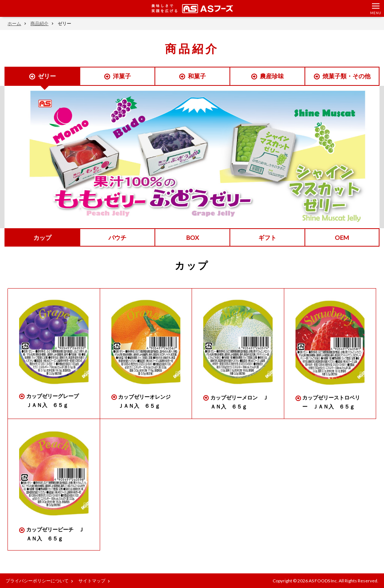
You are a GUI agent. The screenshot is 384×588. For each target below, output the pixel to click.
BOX (192, 237)
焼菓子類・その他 (346, 76)
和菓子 (197, 76)
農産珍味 (272, 76)
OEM (342, 237)
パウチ (117, 237)
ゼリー (47, 76)
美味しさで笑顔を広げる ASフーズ (192, 9)
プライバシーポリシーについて (37, 581)
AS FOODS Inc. (323, 581)
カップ (42, 237)
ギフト (267, 237)
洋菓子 (122, 76)
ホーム (14, 23)
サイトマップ (92, 581)
